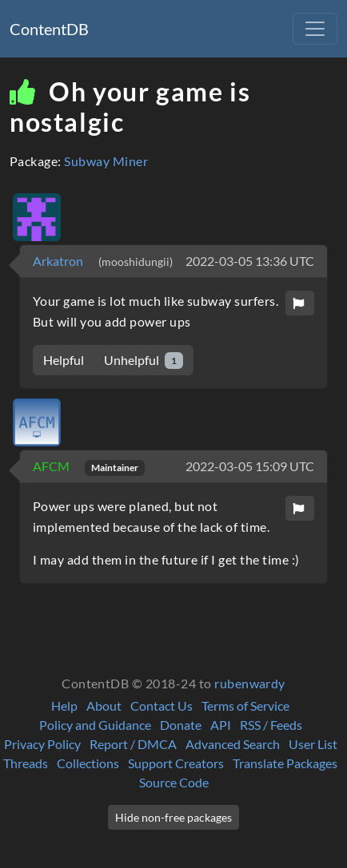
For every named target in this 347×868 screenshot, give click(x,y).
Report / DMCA (133, 744)
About (104, 705)
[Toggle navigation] (315, 29)
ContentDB (49, 29)
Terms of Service (245, 705)
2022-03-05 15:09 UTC (250, 466)
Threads (26, 763)
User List (313, 744)
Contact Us (162, 705)
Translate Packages (285, 763)
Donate (181, 725)
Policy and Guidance (95, 725)
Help (64, 705)
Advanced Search (233, 744)
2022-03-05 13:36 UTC (250, 261)
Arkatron (59, 261)
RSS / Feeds (271, 725)
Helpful (64, 360)
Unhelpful (144, 361)
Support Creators (176, 763)
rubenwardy (250, 683)
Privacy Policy (42, 744)
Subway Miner (106, 161)
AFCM (52, 466)
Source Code (174, 782)
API (221, 725)
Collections (88, 763)
